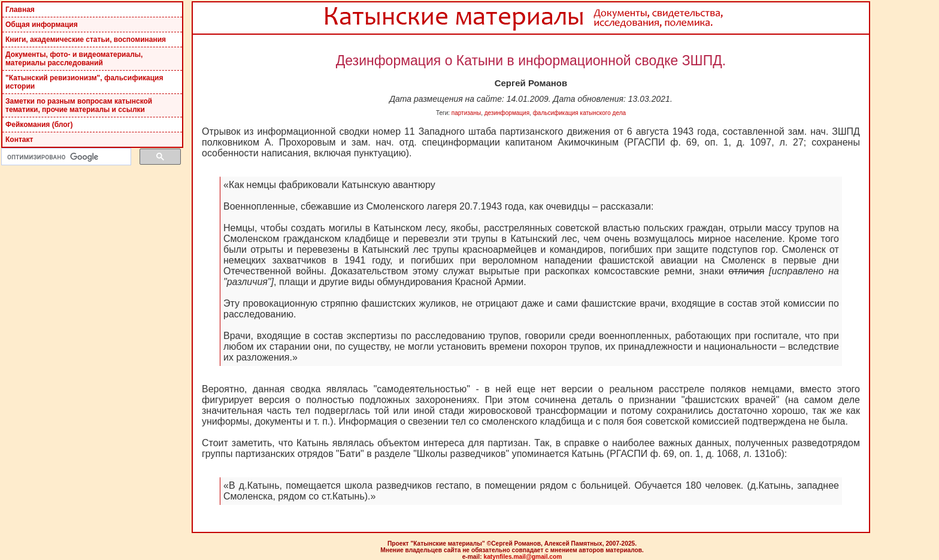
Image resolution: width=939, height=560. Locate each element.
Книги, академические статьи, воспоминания (86, 40)
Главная (20, 10)
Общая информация (42, 25)
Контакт (19, 140)
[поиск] (65, 157)
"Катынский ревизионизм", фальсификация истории (84, 82)
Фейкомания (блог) (39, 125)
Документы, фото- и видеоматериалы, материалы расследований (74, 59)
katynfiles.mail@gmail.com (522, 557)
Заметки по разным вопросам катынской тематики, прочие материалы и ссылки (79, 105)
